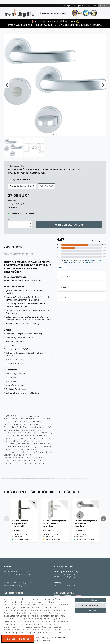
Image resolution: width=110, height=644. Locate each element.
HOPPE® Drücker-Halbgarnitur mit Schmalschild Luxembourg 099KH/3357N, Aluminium (24, 523)
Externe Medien (58, 638)
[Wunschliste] (95, 6)
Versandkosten (28, 204)
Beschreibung (13, 247)
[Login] (67, 6)
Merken (13, 207)
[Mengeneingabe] (11, 224)
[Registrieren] (79, 6)
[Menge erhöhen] (31, 223)
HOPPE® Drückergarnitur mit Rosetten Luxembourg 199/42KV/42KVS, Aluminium (86, 523)
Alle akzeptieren (90, 600)
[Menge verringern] (31, 227)
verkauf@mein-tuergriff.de (54, 13)
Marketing (40, 638)
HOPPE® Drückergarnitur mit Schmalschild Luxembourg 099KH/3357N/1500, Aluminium (55, 523)
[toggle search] (89, 5)
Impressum (40, 630)
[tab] (17, 247)
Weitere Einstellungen (41, 640)
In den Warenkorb (69, 225)
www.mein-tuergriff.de (17, 585)
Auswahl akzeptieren (90, 605)
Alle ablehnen (90, 611)
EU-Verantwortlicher (19, 254)
